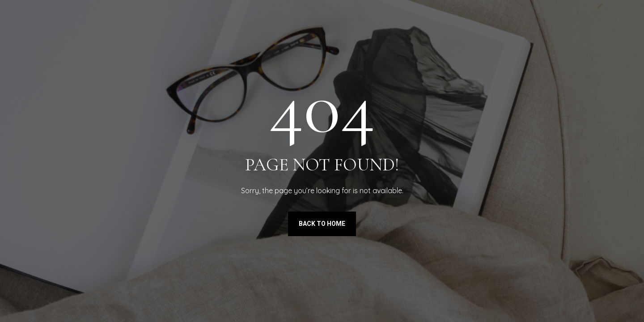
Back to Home (322, 224)
